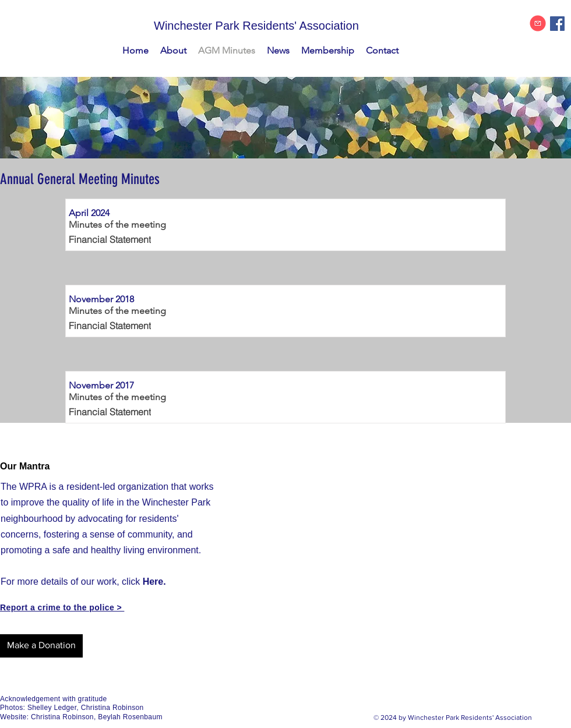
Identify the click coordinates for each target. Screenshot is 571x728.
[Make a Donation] (41, 646)
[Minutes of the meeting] (119, 225)
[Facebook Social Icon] (557, 24)
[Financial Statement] (123, 239)
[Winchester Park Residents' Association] (285, 26)
